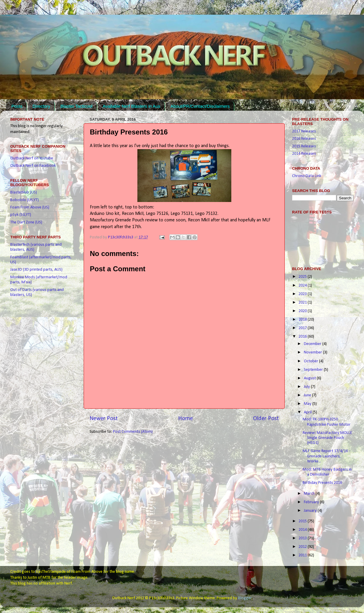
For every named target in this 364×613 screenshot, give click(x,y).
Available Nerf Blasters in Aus (131, 106)
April (308, 412)
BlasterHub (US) (24, 192)
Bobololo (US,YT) (25, 200)
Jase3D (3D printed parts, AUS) (36, 270)
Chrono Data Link (307, 176)
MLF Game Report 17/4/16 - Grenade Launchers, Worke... (326, 456)
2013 (303, 538)
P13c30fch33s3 (121, 237)
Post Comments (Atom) (133, 432)
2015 (303, 521)
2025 (303, 277)
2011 (303, 555)
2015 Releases (304, 146)
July (307, 387)
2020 (303, 311)
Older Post (266, 419)
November (313, 352)
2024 (303, 286)
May (308, 404)
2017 (303, 328)
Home (186, 419)
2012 (303, 547)
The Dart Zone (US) (26, 222)
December (313, 344)
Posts (17, 106)
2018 (303, 320)
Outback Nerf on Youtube (32, 158)
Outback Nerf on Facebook (33, 166)
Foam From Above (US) (30, 207)
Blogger (245, 598)
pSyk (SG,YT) (21, 215)
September (314, 370)
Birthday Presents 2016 (322, 483)
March (310, 494)
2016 (303, 337)
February (312, 502)
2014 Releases (304, 154)
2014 (303, 530)
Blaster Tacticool (76, 106)
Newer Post (104, 419)
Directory (41, 106)
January (311, 511)
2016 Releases (304, 139)
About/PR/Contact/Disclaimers (200, 106)
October (311, 361)
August (310, 378)
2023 (303, 294)
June (308, 395)
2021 (303, 303)
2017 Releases (304, 131)
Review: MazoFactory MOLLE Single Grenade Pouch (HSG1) (327, 438)
